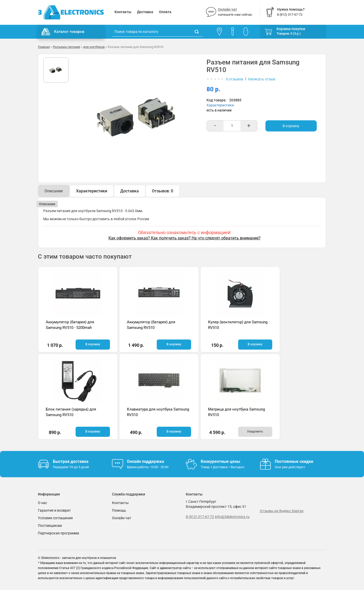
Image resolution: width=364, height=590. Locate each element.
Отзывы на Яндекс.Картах (282, 511)
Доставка (145, 12)
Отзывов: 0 (163, 191)
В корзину (291, 126)
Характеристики (220, 105)
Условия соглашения (55, 517)
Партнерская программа (59, 533)
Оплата (165, 12)
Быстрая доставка (71, 461)
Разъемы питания (66, 47)
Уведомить (159, 432)
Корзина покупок (291, 29)
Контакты (123, 12)
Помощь (119, 510)
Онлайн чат (227, 9)
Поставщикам (50, 525)
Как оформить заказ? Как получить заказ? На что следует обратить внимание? (185, 238)
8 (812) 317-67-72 (200, 516)
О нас (42, 502)
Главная (44, 47)
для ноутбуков (94, 47)
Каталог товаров (63, 32)
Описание (54, 191)
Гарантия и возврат (54, 510)
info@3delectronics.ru (232, 516)
